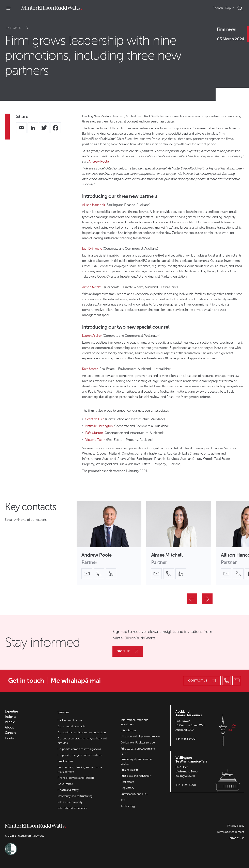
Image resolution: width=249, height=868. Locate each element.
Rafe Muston (94, 433)
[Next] (207, 599)
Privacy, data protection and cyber (138, 751)
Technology (128, 806)
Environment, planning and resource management (80, 769)
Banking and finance (70, 720)
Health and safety (68, 790)
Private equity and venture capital (137, 761)
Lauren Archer (92, 336)
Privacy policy (236, 826)
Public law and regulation (136, 776)
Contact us (202, 681)
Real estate (127, 782)
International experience (72, 808)
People (10, 722)
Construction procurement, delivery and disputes (82, 741)
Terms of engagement (230, 832)
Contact (11, 738)
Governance (65, 784)
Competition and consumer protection (82, 732)
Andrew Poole (99, 161)
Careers (10, 733)
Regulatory (127, 788)
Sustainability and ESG (134, 794)
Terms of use (236, 838)
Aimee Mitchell (93, 287)
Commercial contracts (72, 726)
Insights (20, 28)
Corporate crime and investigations (79, 749)
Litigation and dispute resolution (140, 736)
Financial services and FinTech (76, 778)
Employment (66, 761)
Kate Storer (90, 369)
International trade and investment (134, 722)
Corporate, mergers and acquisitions (80, 755)
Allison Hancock (93, 205)
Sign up (128, 651)
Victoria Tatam (95, 440)
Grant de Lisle (95, 419)
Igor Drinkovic (92, 249)
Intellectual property (70, 802)
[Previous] (192, 599)
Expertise (11, 711)
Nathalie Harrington (99, 426)
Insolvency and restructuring (75, 796)
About (9, 727)
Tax (123, 800)
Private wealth (129, 770)
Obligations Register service (138, 743)
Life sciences (128, 730)
